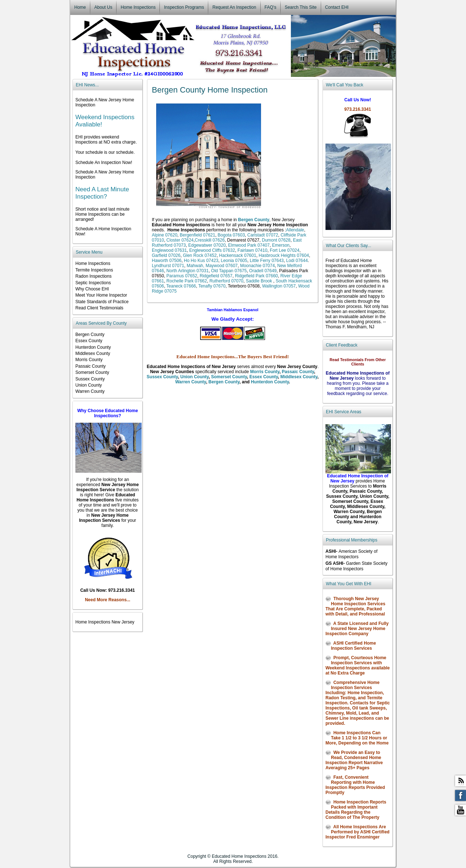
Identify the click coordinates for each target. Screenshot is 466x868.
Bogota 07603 (231, 235)
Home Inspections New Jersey (105, 622)
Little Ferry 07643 (266, 261)
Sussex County (162, 377)
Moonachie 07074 (257, 266)
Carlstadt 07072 (263, 235)
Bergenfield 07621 (198, 235)
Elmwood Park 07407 (248, 245)
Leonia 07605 (233, 261)
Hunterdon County (270, 382)
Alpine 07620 (165, 235)
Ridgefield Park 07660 (256, 276)
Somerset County (229, 377)
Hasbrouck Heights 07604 (284, 255)
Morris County (265, 372)
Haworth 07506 (167, 261)
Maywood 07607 (222, 266)
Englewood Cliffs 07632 (212, 250)
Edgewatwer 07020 (207, 245)
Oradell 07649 (263, 271)
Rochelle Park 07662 (187, 281)
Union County (194, 377)
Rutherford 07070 (226, 281)
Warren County (191, 382)
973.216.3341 (358, 109)
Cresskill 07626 (210, 240)
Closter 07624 (180, 240)
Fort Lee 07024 (285, 250)
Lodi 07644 (297, 261)
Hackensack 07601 (238, 255)
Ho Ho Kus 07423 (201, 261)
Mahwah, (195, 266)
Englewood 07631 (169, 250)
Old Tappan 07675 (229, 271)
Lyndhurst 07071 (168, 266)
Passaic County (298, 372)
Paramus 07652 (182, 276)
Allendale (295, 230)
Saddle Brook (259, 281)
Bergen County (224, 382)
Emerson (281, 245)
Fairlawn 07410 (252, 250)
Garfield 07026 (166, 255)
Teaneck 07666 (181, 286)
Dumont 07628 (276, 240)
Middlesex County (299, 377)
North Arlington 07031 (187, 271)
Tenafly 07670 (212, 286)
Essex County (264, 377)
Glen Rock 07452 (199, 255)
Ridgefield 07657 (216, 276)
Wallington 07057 (279, 286)
